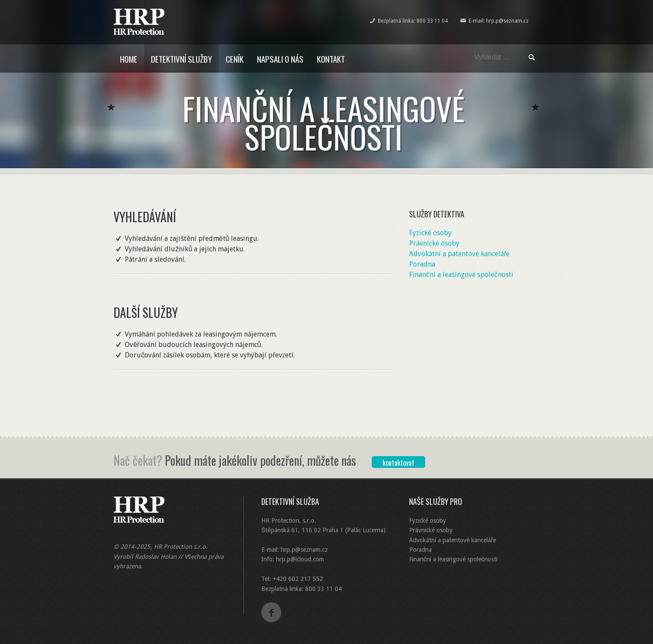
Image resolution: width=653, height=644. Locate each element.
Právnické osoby (434, 243)
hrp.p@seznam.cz (304, 550)
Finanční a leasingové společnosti (461, 275)
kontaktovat (398, 463)
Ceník (235, 59)
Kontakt (331, 59)
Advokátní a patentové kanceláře (459, 254)
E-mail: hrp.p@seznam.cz (499, 21)
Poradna (422, 264)
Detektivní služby (182, 59)
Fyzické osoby (430, 233)
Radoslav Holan (156, 557)
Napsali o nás (280, 59)
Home (129, 59)
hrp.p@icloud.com (300, 559)
